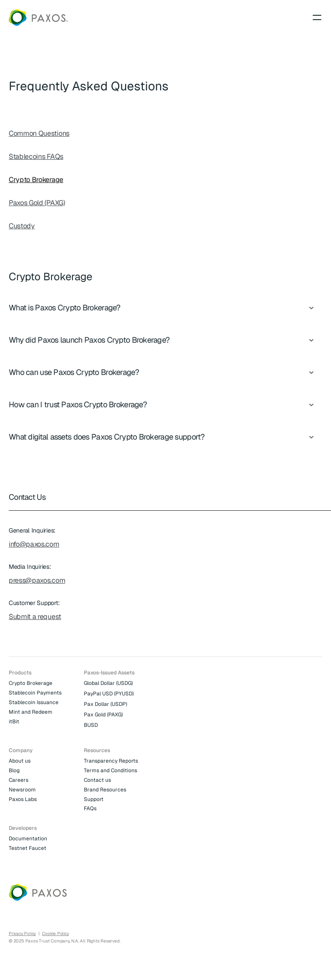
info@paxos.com (34, 544)
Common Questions (39, 133)
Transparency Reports (111, 761)
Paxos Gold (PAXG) (37, 203)
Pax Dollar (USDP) (105, 704)
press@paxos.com (37, 580)
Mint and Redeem (31, 712)
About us (20, 761)
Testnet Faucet (28, 848)
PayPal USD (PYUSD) (109, 694)
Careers (19, 780)
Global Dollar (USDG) (108, 683)
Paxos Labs (23, 799)
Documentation (28, 839)
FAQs (90, 808)
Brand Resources (105, 790)
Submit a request (35, 617)
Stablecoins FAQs (36, 156)
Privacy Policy (22, 934)
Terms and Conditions (110, 770)
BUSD (91, 725)
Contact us (97, 780)
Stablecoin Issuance (34, 702)
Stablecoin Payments (35, 693)
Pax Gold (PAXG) (103, 715)
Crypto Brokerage (36, 180)
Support (94, 799)
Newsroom (22, 790)
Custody (22, 226)
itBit (14, 722)
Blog (14, 770)
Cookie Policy (55, 934)
